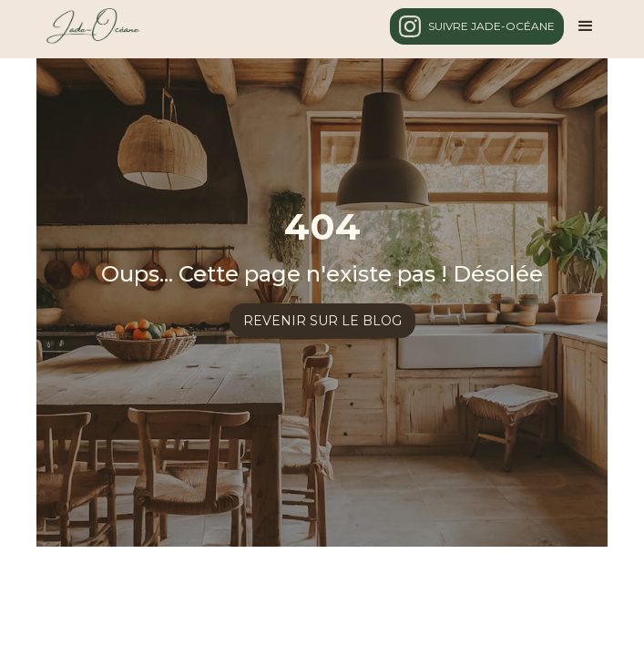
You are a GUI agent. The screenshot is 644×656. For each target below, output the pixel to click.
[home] (88, 26)
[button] (586, 26)
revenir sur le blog (322, 321)
